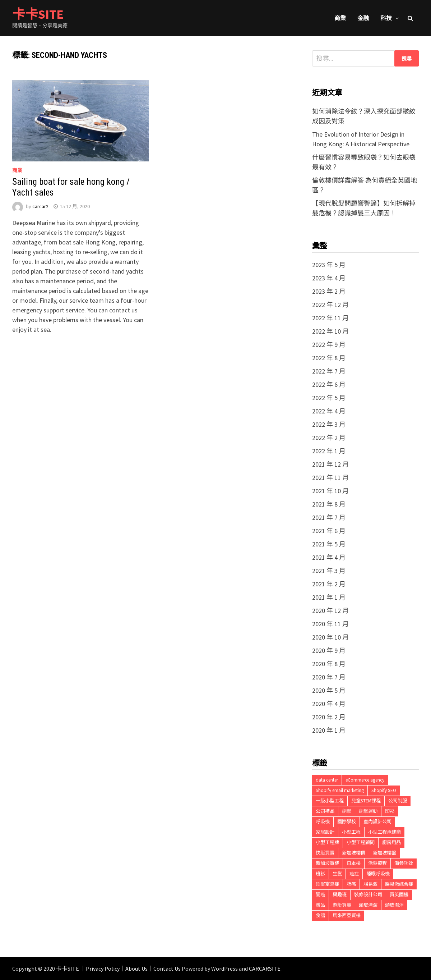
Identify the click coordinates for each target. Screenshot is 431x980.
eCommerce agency (365, 780)
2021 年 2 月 (329, 584)
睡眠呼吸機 (378, 874)
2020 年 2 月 (329, 717)
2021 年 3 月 (329, 571)
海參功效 (404, 863)
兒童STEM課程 (366, 801)
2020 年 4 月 (329, 704)
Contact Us (167, 968)
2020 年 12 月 (330, 611)
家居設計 (325, 832)
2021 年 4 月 (329, 557)
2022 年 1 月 (329, 451)
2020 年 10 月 (330, 637)
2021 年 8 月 (329, 504)
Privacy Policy (103, 968)
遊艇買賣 (342, 905)
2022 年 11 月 (330, 318)
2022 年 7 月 (329, 371)
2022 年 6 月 (329, 384)
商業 (340, 18)
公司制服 (398, 801)
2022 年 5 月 (329, 398)
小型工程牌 (327, 842)
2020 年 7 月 (329, 677)
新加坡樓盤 (384, 853)
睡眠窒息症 (327, 884)
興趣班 (340, 895)
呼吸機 (323, 822)
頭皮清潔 (368, 905)
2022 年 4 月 (329, 411)
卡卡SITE (38, 14)
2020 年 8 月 (329, 664)
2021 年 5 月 (329, 544)
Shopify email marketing (340, 790)
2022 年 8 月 (329, 358)
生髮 (337, 874)
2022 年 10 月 (330, 331)
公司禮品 (325, 811)
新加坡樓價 (354, 853)
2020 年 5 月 (329, 690)
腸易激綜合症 (399, 884)
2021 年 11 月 (330, 478)
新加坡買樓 (327, 863)
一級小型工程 (330, 801)
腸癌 (320, 895)
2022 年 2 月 (329, 438)
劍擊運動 (368, 811)
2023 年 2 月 (329, 291)
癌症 (354, 874)
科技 (386, 18)
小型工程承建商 (384, 832)
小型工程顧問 (361, 842)
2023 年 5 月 (329, 265)
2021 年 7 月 (329, 518)
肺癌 (351, 884)
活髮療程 (377, 863)
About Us (136, 968)
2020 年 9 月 (329, 651)
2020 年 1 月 (329, 730)
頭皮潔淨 (394, 905)
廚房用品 (391, 842)
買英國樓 (399, 895)
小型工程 (351, 832)
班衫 (320, 874)
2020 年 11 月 (330, 624)
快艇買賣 (325, 853)
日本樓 (354, 863)
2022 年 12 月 (330, 305)
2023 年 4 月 (329, 278)
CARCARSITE (265, 968)
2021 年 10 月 (330, 491)
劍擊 (347, 811)
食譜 (320, 915)
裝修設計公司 (368, 895)
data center (327, 780)
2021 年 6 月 (329, 531)
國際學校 (347, 822)
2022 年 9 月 (329, 345)
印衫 (390, 811)
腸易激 (370, 884)
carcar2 (40, 206)
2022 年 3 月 (329, 424)
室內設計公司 (377, 822)
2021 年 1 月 (329, 597)
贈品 (320, 905)
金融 (363, 18)
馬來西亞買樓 (347, 915)
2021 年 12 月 (330, 464)
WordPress (224, 968)
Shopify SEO (384, 790)
